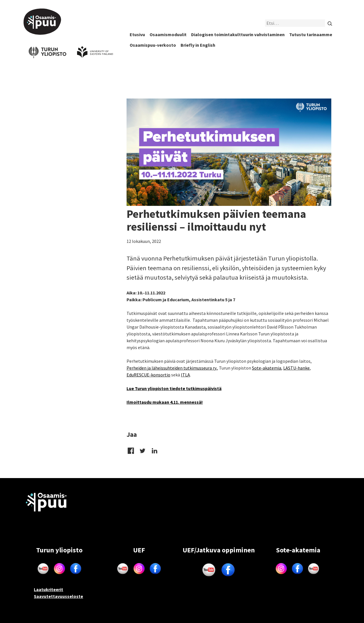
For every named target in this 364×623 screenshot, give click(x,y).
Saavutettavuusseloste (58, 596)
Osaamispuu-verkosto (153, 45)
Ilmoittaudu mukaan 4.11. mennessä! (165, 402)
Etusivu (137, 34)
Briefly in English (198, 45)
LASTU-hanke (296, 368)
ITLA (185, 375)
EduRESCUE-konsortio (148, 375)
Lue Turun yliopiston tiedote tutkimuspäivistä (174, 388)
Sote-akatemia (267, 368)
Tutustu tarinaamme (311, 34)
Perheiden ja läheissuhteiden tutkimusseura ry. (172, 368)
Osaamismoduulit (168, 34)
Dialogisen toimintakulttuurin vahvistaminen (238, 34)
